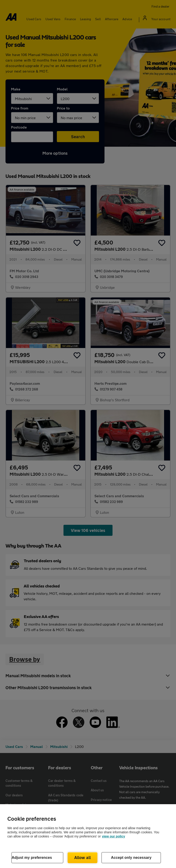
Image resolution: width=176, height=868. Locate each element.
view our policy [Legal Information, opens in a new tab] (114, 836)
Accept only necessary (131, 858)
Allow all (83, 857)
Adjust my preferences (32, 858)
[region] (88, 836)
